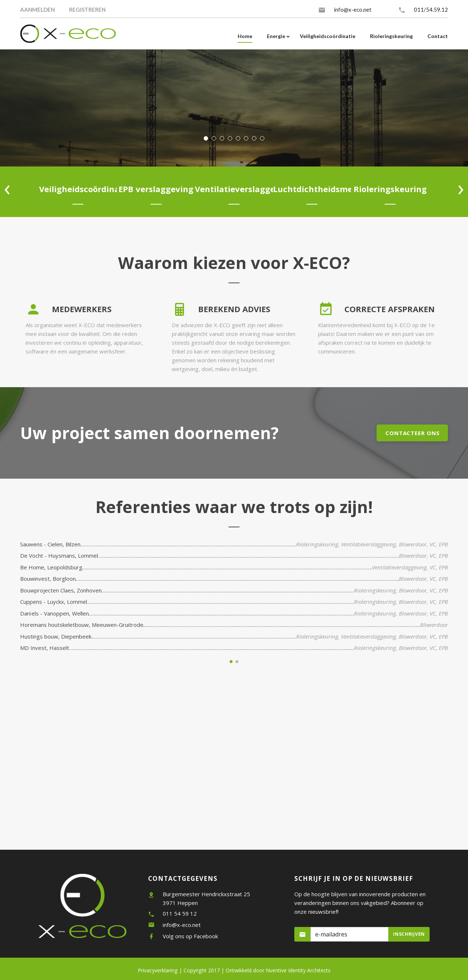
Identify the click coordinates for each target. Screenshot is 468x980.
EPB (443, 544)
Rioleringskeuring (317, 544)
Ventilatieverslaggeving (369, 544)
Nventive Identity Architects (278, 970)
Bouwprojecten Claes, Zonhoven (61, 590)
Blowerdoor (413, 544)
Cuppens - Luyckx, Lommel (54, 602)
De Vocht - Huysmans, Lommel (59, 556)
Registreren (87, 10)
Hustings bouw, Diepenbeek (56, 636)
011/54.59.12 (431, 10)
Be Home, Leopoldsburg (51, 567)
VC (433, 544)
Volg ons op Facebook (190, 936)
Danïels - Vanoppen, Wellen (54, 613)
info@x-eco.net (353, 10)
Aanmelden (37, 10)
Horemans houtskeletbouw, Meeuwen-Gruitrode (82, 625)
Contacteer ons (413, 433)
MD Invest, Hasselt (45, 648)
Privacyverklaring (158, 970)
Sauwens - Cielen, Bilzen (50, 544)
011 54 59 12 (180, 913)
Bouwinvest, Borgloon (48, 579)
